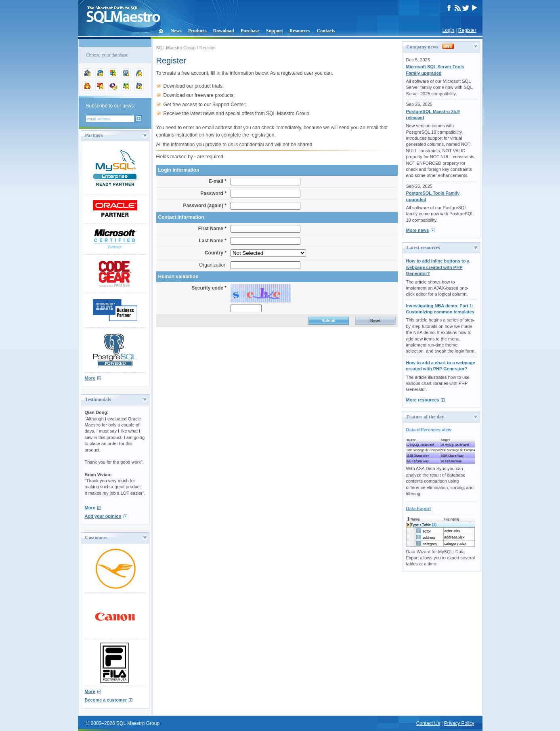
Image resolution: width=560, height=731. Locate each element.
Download (224, 31)
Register (467, 30)
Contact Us (428, 723)
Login (448, 30)
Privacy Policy (459, 723)
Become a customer (106, 700)
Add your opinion (103, 516)
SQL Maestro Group (176, 48)
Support (275, 31)
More (90, 378)
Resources (300, 31)
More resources (423, 400)
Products (197, 31)
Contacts (326, 31)
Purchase (250, 31)
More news (418, 230)
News (176, 31)
